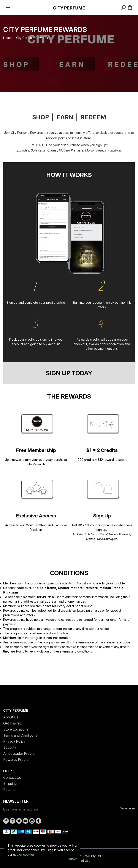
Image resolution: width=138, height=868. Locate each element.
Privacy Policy (14, 741)
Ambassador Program (20, 753)
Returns (9, 790)
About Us (11, 717)
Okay (73, 859)
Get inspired (12, 723)
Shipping (10, 783)
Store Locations (16, 729)
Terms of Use (81, 861)
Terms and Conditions (20, 735)
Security (10, 747)
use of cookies (24, 854)
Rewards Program (17, 759)
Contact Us (12, 777)
